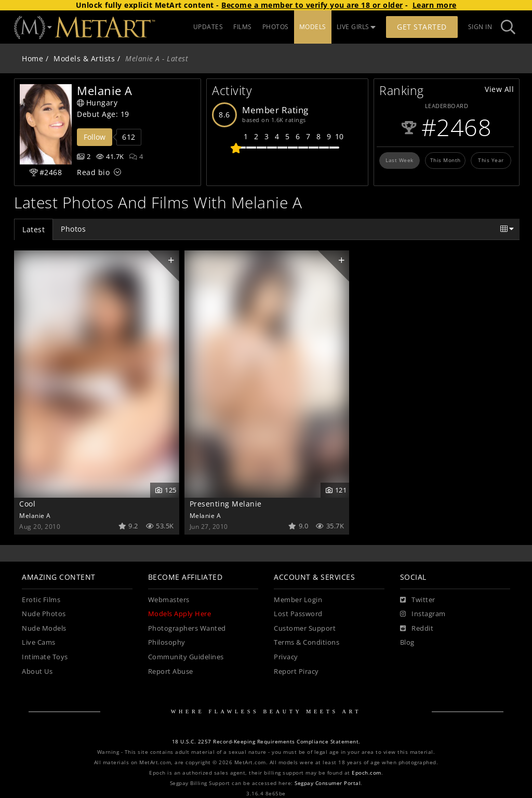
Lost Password (298, 614)
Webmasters (169, 600)
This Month (445, 160)
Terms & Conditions (307, 642)
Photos (73, 229)
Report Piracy (296, 671)
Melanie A (35, 515)
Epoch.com (367, 773)
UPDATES (208, 27)
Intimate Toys (45, 657)
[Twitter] (418, 600)
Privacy (286, 657)
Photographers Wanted (187, 628)
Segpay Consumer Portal (328, 783)
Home (32, 58)
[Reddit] (417, 629)
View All (499, 89)
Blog (407, 642)
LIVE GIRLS (356, 27)
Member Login (298, 600)
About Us (37, 671)
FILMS (243, 27)
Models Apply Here (180, 614)
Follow (95, 137)
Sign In (480, 27)
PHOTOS (276, 27)
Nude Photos (44, 614)
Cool (27, 504)
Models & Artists (84, 58)
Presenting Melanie (226, 504)
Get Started (422, 27)
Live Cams (39, 642)
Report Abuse (171, 671)
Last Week (400, 160)
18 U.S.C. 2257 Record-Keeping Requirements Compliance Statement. (266, 742)
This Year (491, 160)
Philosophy (167, 642)
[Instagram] (423, 614)
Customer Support (305, 628)
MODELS (313, 27)
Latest (34, 229)
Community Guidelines (186, 657)
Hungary (97, 103)
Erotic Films (41, 600)
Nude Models (44, 628)
